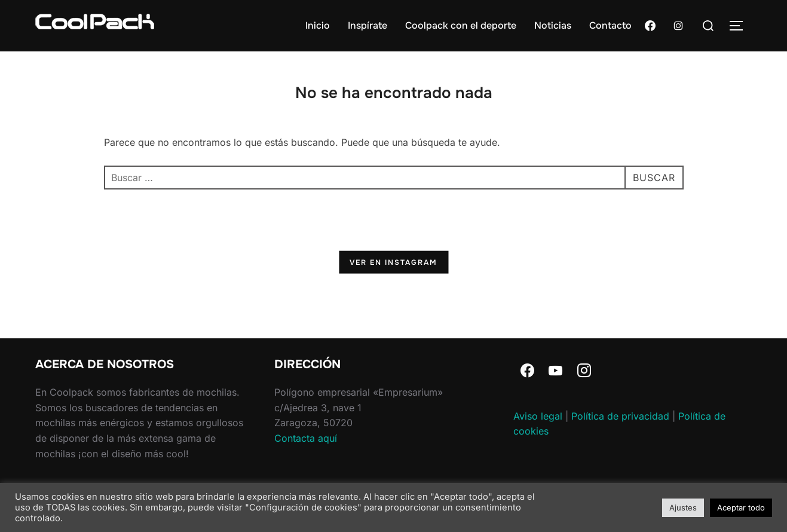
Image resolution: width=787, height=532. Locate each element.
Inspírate (368, 25)
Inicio (318, 25)
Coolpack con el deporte (461, 25)
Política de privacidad (620, 416)
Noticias (553, 25)
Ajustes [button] (683, 507)
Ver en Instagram (393, 262)
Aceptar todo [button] (741, 507)
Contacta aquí (306, 438)
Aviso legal (538, 416)
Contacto (610, 25)
